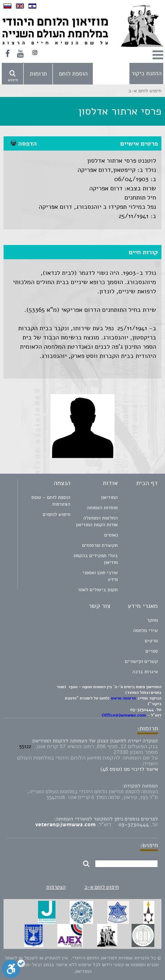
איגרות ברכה (145, 672)
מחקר (152, 620)
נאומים (111, 535)
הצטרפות (56, 887)
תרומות (38, 74)
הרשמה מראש (123, 698)
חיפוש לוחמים (57, 514)
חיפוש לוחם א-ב (102, 887)
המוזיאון (109, 497)
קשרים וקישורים (141, 661)
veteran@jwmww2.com (65, 824)
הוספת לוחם (73, 74)
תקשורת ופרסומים (100, 545)
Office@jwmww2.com (124, 715)
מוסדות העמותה (102, 508)
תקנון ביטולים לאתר (98, 590)
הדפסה (24, 143)
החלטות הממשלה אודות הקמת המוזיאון (97, 521)
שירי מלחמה (145, 630)
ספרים (152, 651)
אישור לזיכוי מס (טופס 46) (129, 769)
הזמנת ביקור (146, 73)
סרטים (151, 641)
